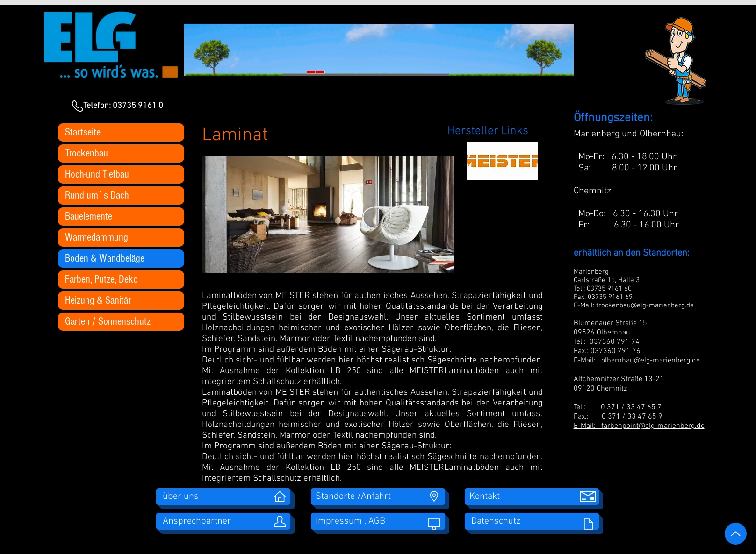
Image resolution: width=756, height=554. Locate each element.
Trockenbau (86, 153)
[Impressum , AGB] (378, 521)
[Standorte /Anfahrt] (378, 497)
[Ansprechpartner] (223, 521)
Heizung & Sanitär (98, 300)
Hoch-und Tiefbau (97, 174)
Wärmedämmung (97, 237)
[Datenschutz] (532, 521)
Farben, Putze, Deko (101, 279)
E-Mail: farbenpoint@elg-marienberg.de (639, 426)
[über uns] (223, 497)
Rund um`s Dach (97, 195)
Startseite (83, 132)
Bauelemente (89, 216)
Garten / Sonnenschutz (108, 321)
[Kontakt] (532, 497)
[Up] (736, 534)
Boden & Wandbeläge (105, 258)
